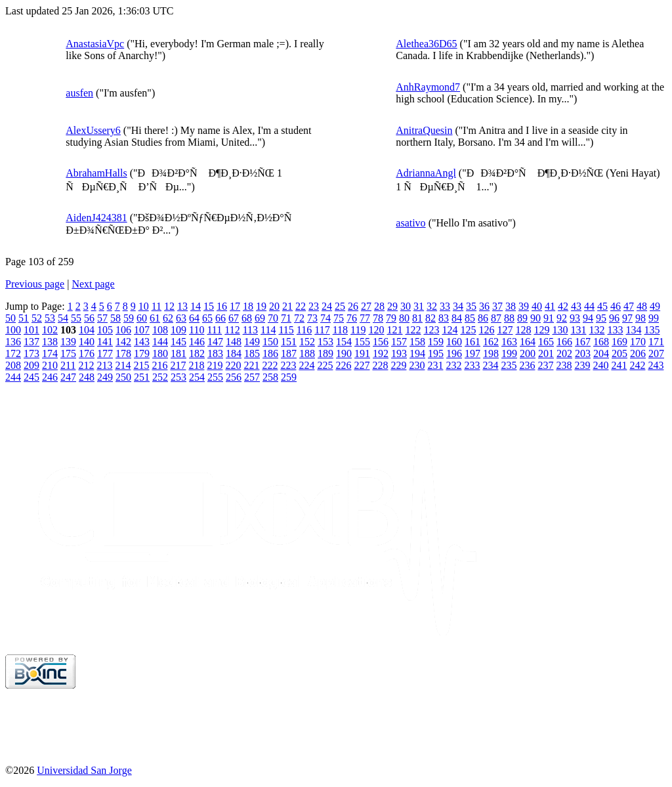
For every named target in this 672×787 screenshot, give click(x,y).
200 (528, 353)
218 (196, 365)
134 (633, 330)
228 (380, 365)
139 (68, 342)
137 (31, 342)
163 (509, 342)
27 (366, 306)
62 (168, 318)
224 (306, 365)
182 (197, 353)
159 (436, 342)
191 (362, 353)
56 (89, 318)
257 (252, 377)
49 (655, 306)
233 (472, 365)
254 (197, 377)
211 (68, 365)
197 (472, 353)
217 (178, 365)
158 (417, 342)
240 (600, 365)
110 (197, 330)
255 (215, 377)
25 (340, 306)
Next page (93, 284)
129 (541, 330)
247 (68, 377)
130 (560, 330)
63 (181, 318)
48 (642, 306)
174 (50, 353)
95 (601, 318)
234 (490, 365)
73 (312, 318)
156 (381, 342)
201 (546, 353)
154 (344, 342)
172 (13, 353)
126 (486, 330)
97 (627, 318)
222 (270, 365)
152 (307, 342)
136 (13, 342)
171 (656, 342)
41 (550, 306)
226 (343, 365)
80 (404, 318)
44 (589, 306)
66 (220, 318)
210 (50, 365)
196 (454, 353)
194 (417, 353)
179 (142, 353)
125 (468, 330)
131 (578, 330)
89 (522, 318)
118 (340, 330)
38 (511, 306)
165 (546, 342)
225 (325, 365)
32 (432, 306)
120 (376, 330)
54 (63, 318)
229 (398, 365)
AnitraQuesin (424, 130)
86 (483, 318)
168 (601, 342)
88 (509, 318)
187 (289, 353)
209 (31, 365)
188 (307, 353)
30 (406, 306)
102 (50, 330)
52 (37, 318)
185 (252, 353)
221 (251, 365)
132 (597, 330)
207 (656, 353)
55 (76, 318)
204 (601, 353)
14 (196, 306)
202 (564, 353)
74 (325, 318)
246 (50, 377)
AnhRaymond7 (428, 87)
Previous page (35, 284)
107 (142, 330)
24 (327, 306)
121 (394, 330)
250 (123, 377)
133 (615, 330)
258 (270, 377)
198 (491, 353)
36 (484, 306)
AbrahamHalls (96, 173)
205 (619, 353)
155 (362, 342)
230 (417, 365)
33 (445, 306)
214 (123, 365)
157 (399, 342)
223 (288, 365)
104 (87, 330)
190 (344, 353)
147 (215, 342)
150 (270, 342)
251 (142, 377)
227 (362, 365)
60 (142, 318)
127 (505, 330)
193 (399, 353)
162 (491, 342)
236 (527, 365)
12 (169, 306)
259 (289, 377)
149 (252, 342)
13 (182, 306)
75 (339, 318)
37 (497, 306)
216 (159, 365)
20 (274, 306)
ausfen (79, 93)
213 (104, 365)
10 (144, 306)
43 (576, 306)
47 (629, 306)
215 (141, 365)
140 (87, 342)
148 (234, 342)
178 (123, 353)
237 (545, 365)
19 (261, 306)
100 (13, 330)
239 (582, 365)
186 (270, 353)
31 (419, 306)
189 (325, 353)
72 (299, 318)
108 (160, 330)
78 (378, 318)
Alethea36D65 (426, 44)
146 (197, 342)
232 (453, 365)
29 (392, 306)
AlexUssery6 (93, 130)
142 (123, 342)
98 (640, 318)
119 (358, 330)
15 (209, 306)
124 (450, 330)
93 (575, 318)
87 (496, 318)
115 (286, 330)
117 (322, 330)
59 (129, 318)
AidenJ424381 (96, 218)
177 (105, 353)
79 (391, 318)
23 (314, 306)
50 (10, 318)
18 (248, 306)
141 (105, 342)
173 (31, 353)
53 (50, 318)
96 (614, 318)
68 (247, 318)
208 (13, 365)
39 (524, 306)
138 (50, 342)
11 (157, 306)
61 (155, 318)
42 (563, 306)
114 (268, 330)
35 (471, 306)
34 (458, 306)
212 (86, 365)
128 (523, 330)
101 (31, 330)
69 (260, 318)
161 (472, 342)
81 (417, 318)
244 (13, 377)
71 (286, 318)
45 (602, 306)
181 (178, 353)
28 (379, 306)
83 (444, 318)
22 (301, 306)
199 (509, 353)
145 (178, 342)
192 (381, 353)
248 (87, 377)
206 (638, 353)
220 (233, 365)
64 (194, 318)
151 (289, 342)
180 (160, 353)
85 (470, 318)
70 (273, 318)
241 (619, 365)
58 (115, 318)
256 (234, 377)
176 (87, 353)
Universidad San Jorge (84, 770)
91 (549, 318)
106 (123, 330)
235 (509, 365)
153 (325, 342)
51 (24, 318)
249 (105, 377)
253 (178, 377)
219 (215, 365)
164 (528, 342)
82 (430, 318)
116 (304, 330)
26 (353, 306)
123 (431, 330)
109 (178, 330)
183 (215, 353)
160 (454, 342)
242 (637, 365)
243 (656, 365)
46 (616, 306)
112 (232, 330)
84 (457, 318)
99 (654, 318)
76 (352, 318)
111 (214, 330)
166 (564, 342)
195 (436, 353)
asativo (410, 223)
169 (619, 342)
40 (537, 306)
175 (68, 353)
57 (102, 318)
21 (287, 306)
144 (160, 342)
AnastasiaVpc (95, 44)
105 (105, 330)
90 (535, 318)
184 (234, 353)
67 (234, 318)
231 (435, 365)
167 (583, 342)
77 (365, 318)
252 (160, 377)
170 (638, 342)
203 (583, 353)
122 (413, 330)
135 (652, 330)
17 (235, 306)
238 (564, 365)
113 (250, 330)
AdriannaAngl (426, 173)
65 (207, 318)
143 (142, 342)
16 (222, 306)
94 (588, 318)
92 (562, 318)
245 (31, 377)
